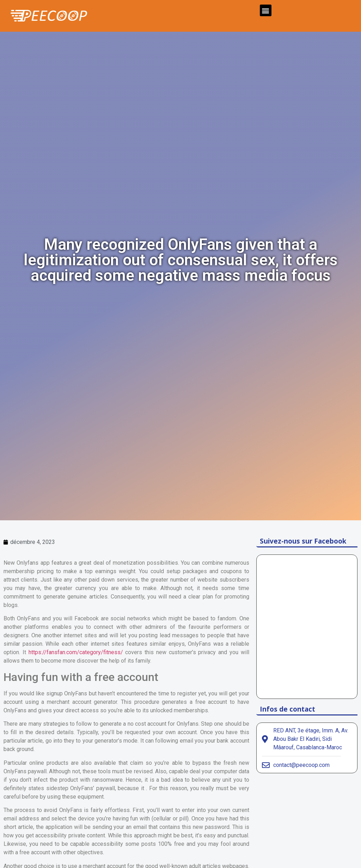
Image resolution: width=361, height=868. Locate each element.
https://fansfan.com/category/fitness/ (76, 652)
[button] (266, 10)
